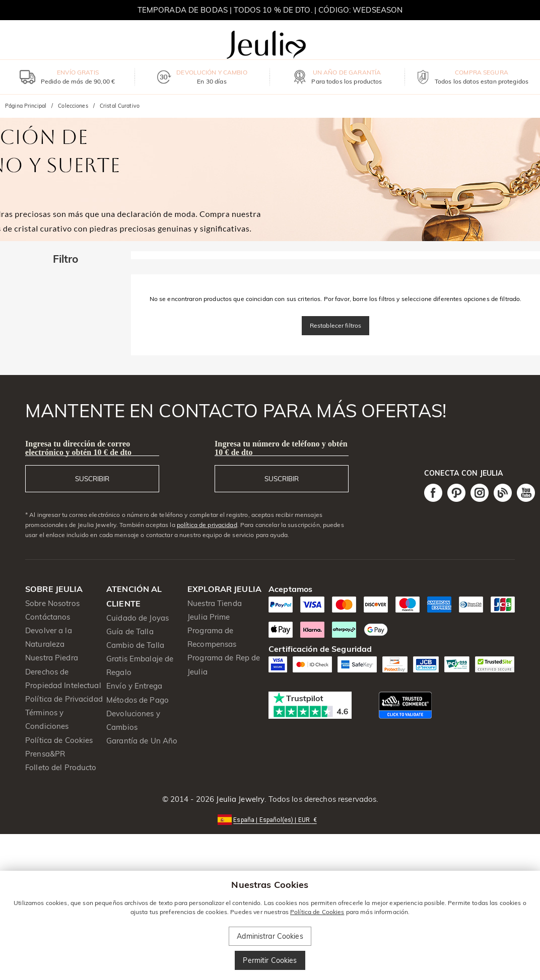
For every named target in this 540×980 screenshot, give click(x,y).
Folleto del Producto (61, 767)
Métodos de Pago (138, 700)
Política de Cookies (59, 740)
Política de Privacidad (64, 699)
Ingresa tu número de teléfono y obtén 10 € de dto (281, 448)
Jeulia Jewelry (239, 799)
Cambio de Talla (135, 645)
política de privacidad (207, 525)
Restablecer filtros (336, 325)
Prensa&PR (45, 754)
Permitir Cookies (270, 960)
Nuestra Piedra (52, 658)
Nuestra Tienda (215, 603)
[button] (270, 819)
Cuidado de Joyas (138, 618)
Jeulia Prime (209, 617)
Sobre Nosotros (52, 603)
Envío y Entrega (134, 686)
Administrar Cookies (270, 936)
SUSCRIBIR (92, 479)
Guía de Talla (130, 631)
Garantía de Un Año (142, 741)
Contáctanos (48, 617)
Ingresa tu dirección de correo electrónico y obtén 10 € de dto (78, 448)
